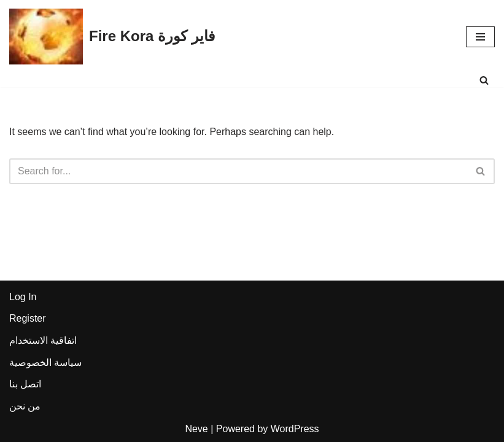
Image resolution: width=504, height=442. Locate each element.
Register (28, 318)
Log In (23, 297)
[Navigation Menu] (480, 37)
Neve (196, 429)
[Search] (484, 80)
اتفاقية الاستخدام (43, 340)
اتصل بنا (25, 384)
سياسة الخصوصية (45, 363)
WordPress (295, 429)
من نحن (25, 406)
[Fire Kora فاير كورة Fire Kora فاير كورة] (112, 37)
